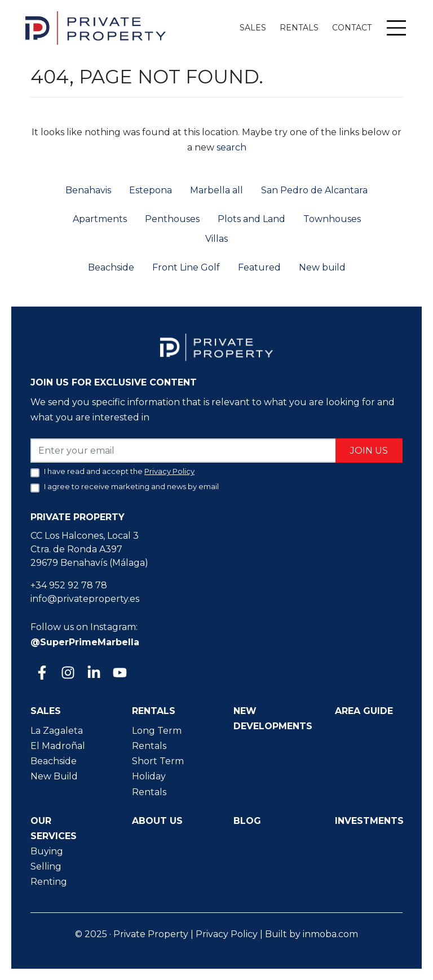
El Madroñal (58, 746)
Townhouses (332, 219)
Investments (369, 821)
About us (157, 821)
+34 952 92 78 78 (69, 585)
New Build (54, 776)
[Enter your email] (184, 451)
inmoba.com (330, 934)
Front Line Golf (186, 267)
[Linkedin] (93, 674)
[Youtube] (119, 674)
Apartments (100, 219)
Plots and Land (251, 219)
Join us (369, 451)
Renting (49, 882)
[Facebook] (41, 674)
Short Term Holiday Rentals (158, 776)
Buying (47, 851)
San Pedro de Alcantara (314, 190)
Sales (253, 28)
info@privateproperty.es (85, 599)
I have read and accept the (119, 471)
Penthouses (172, 219)
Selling (46, 866)
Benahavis (88, 190)
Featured (259, 267)
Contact (352, 28)
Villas (216, 239)
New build (322, 267)
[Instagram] (67, 674)
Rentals (299, 28)
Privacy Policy (227, 934)
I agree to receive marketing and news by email (131, 486)
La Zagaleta (57, 731)
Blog (247, 821)
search (230, 147)
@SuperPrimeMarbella (85, 642)
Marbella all (216, 190)
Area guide (364, 711)
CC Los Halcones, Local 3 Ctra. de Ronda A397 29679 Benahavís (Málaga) (89, 549)
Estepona (151, 190)
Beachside (111, 267)
